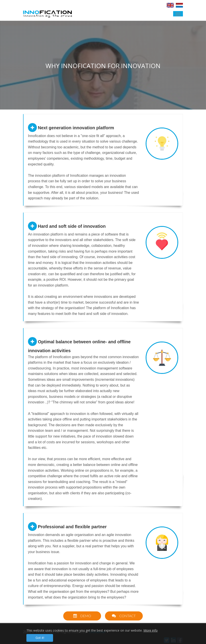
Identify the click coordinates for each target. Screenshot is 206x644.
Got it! (40, 638)
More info (151, 630)
